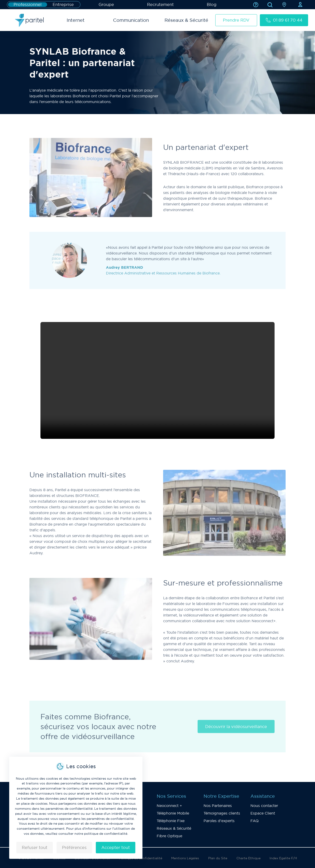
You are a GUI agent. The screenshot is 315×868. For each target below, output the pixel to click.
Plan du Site (218, 858)
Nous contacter (264, 806)
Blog (212, 4)
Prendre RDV (236, 20)
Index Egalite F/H (283, 858)
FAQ (255, 821)
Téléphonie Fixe (171, 821)
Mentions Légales (185, 858)
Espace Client (263, 813)
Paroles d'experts (219, 821)
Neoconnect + (169, 806)
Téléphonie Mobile (173, 813)
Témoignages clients (222, 813)
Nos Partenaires (218, 806)
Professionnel (28, 5)
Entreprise (63, 5)
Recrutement (160, 4)
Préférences (74, 847)
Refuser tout (35, 847)
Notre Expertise (221, 796)
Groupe (106, 4)
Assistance (263, 796)
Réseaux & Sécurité (174, 828)
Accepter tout (116, 847)
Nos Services (171, 796)
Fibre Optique (169, 836)
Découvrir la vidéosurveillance (236, 732)
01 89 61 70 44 (284, 20)
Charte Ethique (248, 858)
